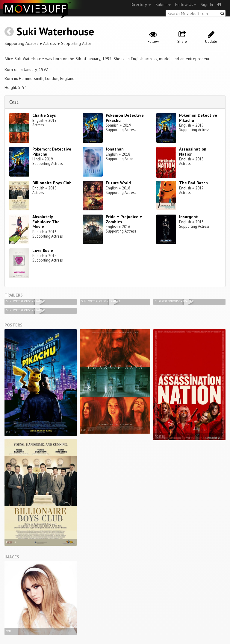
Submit (163, 4)
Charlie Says (44, 115)
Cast (14, 102)
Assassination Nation (193, 152)
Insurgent (189, 217)
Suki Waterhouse (55, 31)
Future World (118, 183)
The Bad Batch (193, 183)
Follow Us (186, 4)
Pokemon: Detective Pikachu (52, 152)
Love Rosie (43, 250)
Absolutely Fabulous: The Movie (46, 222)
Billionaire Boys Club (52, 183)
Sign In (207, 4)
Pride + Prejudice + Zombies (124, 219)
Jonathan (115, 149)
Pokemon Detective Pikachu (125, 118)
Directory (141, 4)
